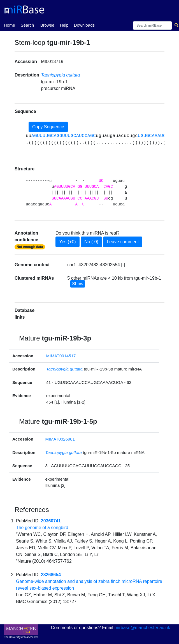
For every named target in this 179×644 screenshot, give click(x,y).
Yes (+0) (67, 242)
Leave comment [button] (123, 242)
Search (27, 25)
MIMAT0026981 (60, 439)
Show (78, 284)
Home (10, 25)
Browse (47, 25)
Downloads (84, 25)
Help (64, 25)
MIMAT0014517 (61, 356)
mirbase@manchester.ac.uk (142, 628)
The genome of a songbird (42, 528)
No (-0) (91, 242)
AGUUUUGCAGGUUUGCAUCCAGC (64, 136)
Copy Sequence (48, 127)
